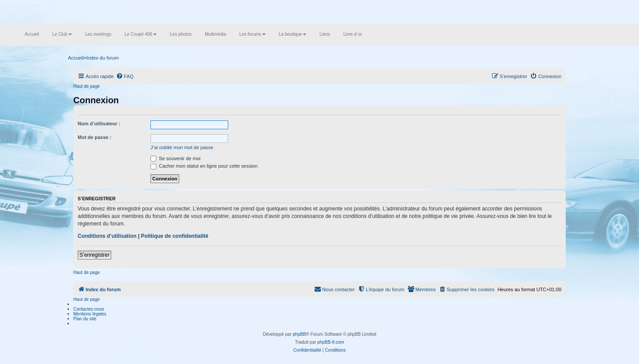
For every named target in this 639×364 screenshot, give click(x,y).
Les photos (181, 34)
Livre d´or (353, 34)
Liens (325, 34)
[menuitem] (125, 76)
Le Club (62, 34)
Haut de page (86, 86)
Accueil (32, 34)
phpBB (299, 334)
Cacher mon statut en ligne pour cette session (204, 166)
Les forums (252, 34)
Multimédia (215, 34)
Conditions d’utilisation (107, 236)
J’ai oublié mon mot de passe (182, 147)
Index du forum (103, 58)
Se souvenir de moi (175, 158)
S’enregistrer (94, 255)
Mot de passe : (94, 137)
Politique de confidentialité (175, 236)
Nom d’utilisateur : (99, 124)
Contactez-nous (89, 309)
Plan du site (85, 319)
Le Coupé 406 (141, 34)
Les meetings (98, 34)
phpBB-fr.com (331, 342)
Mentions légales (90, 314)
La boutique (293, 34)
